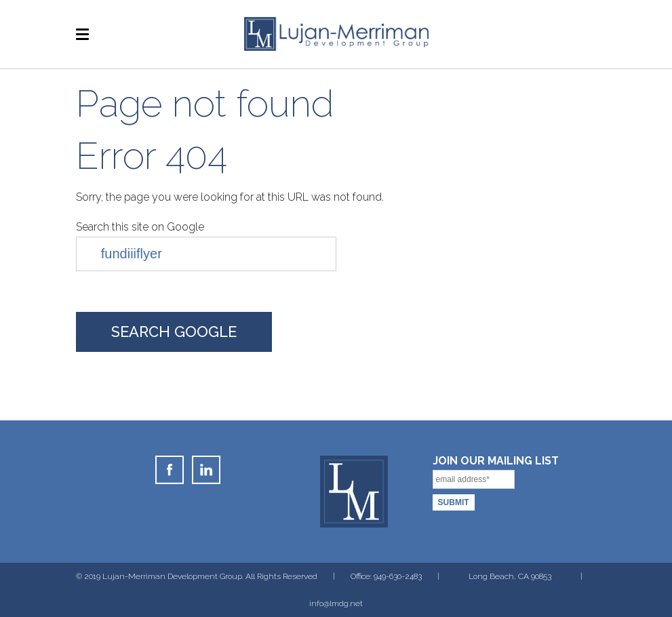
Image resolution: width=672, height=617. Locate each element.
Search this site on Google (140, 227)
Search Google (174, 332)
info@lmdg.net (336, 603)
